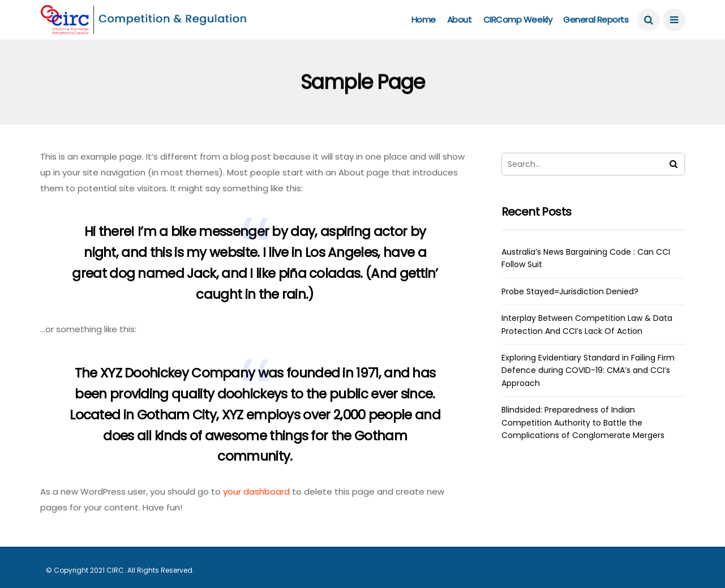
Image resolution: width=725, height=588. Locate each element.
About (460, 20)
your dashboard (256, 492)
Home (424, 20)
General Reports (596, 20)
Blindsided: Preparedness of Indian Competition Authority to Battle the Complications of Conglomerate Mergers (583, 422)
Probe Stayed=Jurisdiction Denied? (570, 291)
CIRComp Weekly (518, 20)
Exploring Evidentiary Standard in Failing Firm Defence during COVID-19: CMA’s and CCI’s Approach (588, 370)
